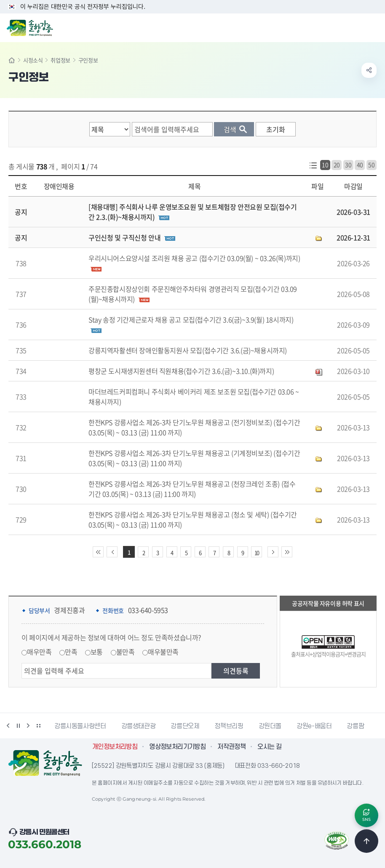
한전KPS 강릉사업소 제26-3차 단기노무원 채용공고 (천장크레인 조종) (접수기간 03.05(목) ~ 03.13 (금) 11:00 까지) (192, 489)
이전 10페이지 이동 (112, 552)
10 (325, 165)
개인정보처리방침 (115, 747)
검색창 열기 (357, 27)
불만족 (126, 652)
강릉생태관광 (139, 726)
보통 (97, 652)
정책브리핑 (229, 726)
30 (348, 165)
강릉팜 (355, 726)
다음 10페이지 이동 (273, 552)
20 (337, 165)
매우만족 (39, 652)
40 (360, 165)
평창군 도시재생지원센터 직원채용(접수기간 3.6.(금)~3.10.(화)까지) (181, 371)
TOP (366, 841)
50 (371, 165)
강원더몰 (270, 726)
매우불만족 (163, 652)
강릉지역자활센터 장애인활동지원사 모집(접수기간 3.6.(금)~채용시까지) (188, 350)
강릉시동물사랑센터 (80, 726)
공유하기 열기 (369, 70)
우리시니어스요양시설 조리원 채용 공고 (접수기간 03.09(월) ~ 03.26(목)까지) (194, 258)
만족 (71, 652)
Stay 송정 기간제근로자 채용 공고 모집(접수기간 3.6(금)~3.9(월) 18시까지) (191, 320)
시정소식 (33, 60)
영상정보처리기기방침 (177, 747)
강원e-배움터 (314, 726)
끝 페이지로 (287, 552)
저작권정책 (231, 747)
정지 (18, 726)
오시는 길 (269, 747)
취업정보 (60, 60)
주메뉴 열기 (374, 27)
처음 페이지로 (98, 552)
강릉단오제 (185, 726)
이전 (8, 726)
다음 (28, 726)
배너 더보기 (38, 726)
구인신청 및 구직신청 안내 (124, 237)
